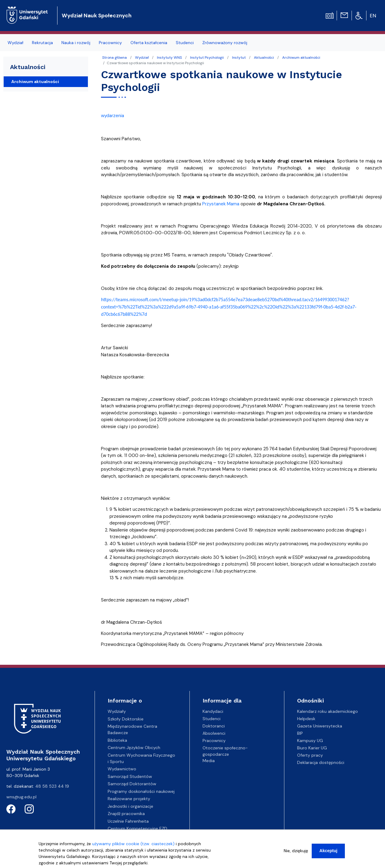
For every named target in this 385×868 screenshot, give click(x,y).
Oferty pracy (310, 755)
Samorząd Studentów (130, 776)
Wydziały (117, 711)
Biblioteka (117, 740)
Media (209, 761)
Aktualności (264, 58)
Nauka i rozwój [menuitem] (76, 43)
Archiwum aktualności (301, 58)
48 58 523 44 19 (52, 786)
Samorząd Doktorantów (132, 784)
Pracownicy (214, 741)
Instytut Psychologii (207, 58)
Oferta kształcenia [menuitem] (149, 43)
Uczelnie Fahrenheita (128, 821)
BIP (300, 733)
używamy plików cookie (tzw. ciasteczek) (133, 846)
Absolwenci (214, 733)
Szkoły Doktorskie (126, 719)
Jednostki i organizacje (130, 806)
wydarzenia (113, 116)
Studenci (212, 719)
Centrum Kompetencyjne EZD (137, 828)
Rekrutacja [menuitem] (42, 43)
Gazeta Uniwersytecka (320, 726)
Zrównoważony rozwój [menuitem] (225, 43)
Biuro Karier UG (312, 748)
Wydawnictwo (122, 769)
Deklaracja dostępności (321, 762)
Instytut (239, 58)
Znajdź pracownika (126, 814)
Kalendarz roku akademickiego (328, 711)
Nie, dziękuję (296, 853)
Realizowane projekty (129, 799)
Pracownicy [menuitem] (110, 43)
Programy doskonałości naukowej (141, 791)
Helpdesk (306, 719)
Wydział (142, 58)
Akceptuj (328, 853)
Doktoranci (214, 726)
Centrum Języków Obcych (134, 748)
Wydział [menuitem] (16, 43)
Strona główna (114, 58)
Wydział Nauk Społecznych (97, 16)
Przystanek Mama (221, 204)
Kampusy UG (310, 741)
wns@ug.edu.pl (21, 797)
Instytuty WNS (169, 58)
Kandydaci (213, 711)
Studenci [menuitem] (185, 43)
